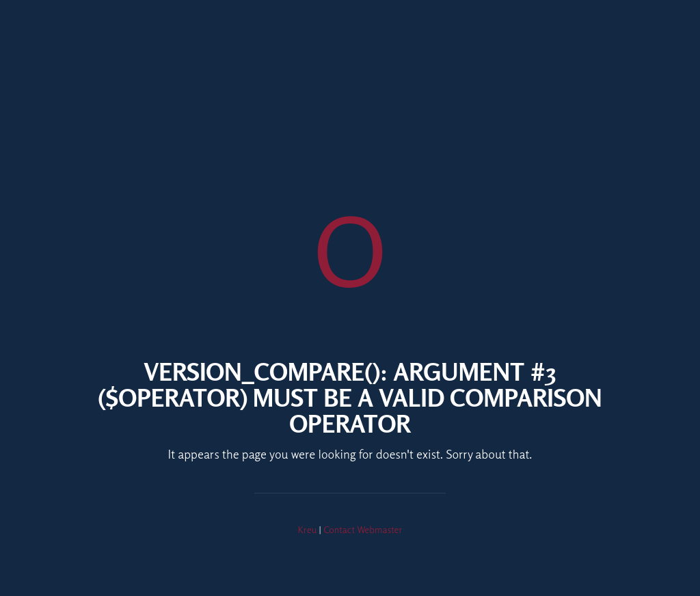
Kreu (308, 529)
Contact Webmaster (363, 529)
